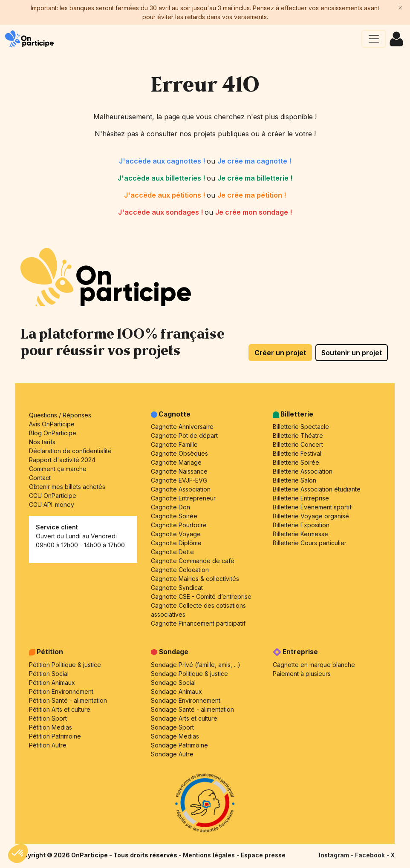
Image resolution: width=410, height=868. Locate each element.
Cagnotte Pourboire (179, 525)
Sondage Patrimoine (179, 745)
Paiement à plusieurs (302, 674)
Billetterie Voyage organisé (311, 516)
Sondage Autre (172, 754)
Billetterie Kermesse (300, 534)
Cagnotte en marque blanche (314, 665)
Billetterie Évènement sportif (312, 507)
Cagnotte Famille (174, 444)
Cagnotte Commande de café (193, 561)
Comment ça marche (58, 469)
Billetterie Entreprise (301, 498)
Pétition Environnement (61, 691)
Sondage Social (173, 683)
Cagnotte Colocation (180, 570)
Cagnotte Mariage (176, 462)
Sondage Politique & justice (189, 674)
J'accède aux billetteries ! (162, 178)
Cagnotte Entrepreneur (183, 498)
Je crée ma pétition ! (252, 195)
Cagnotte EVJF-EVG (179, 480)
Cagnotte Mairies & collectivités (195, 579)
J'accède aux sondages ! (161, 212)
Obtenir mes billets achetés (67, 487)
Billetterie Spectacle (301, 427)
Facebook (371, 855)
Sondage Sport (172, 727)
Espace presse (263, 855)
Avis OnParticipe (52, 424)
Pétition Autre (48, 745)
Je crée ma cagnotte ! (254, 161)
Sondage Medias (175, 736)
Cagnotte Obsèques (179, 453)
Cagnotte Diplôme (176, 543)
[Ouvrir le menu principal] (374, 39)
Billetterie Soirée (296, 462)
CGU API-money (52, 504)
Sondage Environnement (186, 700)
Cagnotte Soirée (174, 516)
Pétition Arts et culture (60, 709)
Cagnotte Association (181, 489)
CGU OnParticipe (53, 496)
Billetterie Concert (298, 444)
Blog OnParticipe (53, 433)
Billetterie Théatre (298, 435)
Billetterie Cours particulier (310, 543)
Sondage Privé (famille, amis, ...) (196, 665)
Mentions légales (210, 855)
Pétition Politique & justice (65, 665)
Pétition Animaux (52, 683)
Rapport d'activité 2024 (62, 460)
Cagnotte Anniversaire (182, 427)
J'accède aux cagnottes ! (163, 161)
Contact (40, 478)
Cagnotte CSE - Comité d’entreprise (201, 596)
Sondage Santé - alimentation (192, 709)
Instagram (335, 855)
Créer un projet (280, 353)
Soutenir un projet (352, 353)
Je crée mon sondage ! (254, 212)
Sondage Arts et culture (184, 718)
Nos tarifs (42, 442)
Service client (57, 527)
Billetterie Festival (297, 453)
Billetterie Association (303, 471)
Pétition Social (49, 674)
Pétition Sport (48, 718)
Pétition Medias (51, 727)
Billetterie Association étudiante (317, 489)
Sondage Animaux (176, 691)
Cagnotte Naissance (179, 471)
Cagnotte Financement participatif (198, 623)
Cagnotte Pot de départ (184, 435)
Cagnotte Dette (172, 552)
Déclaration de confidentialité (70, 451)
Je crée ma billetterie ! (255, 178)
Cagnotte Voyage (176, 534)
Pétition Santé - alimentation (68, 700)
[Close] (400, 8)
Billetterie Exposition (301, 525)
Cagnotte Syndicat (177, 588)
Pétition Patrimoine (55, 736)
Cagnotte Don (170, 507)
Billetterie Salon (295, 480)
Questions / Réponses (60, 415)
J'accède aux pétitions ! (165, 195)
